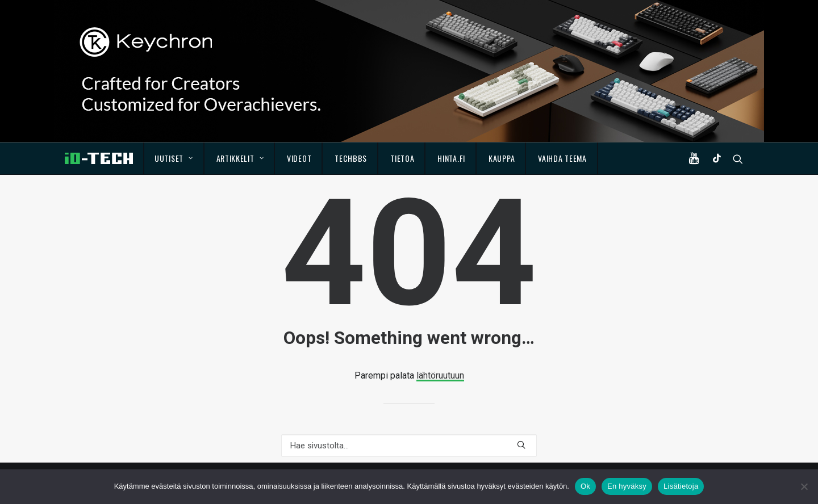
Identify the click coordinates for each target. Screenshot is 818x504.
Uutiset (174, 158)
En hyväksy (627, 486)
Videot (299, 158)
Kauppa (502, 158)
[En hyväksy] (804, 486)
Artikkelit (240, 158)
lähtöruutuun (440, 375)
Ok (585, 486)
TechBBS (351, 158)
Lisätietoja (681, 486)
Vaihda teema (562, 158)
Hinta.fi (451, 158)
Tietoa (402, 158)
